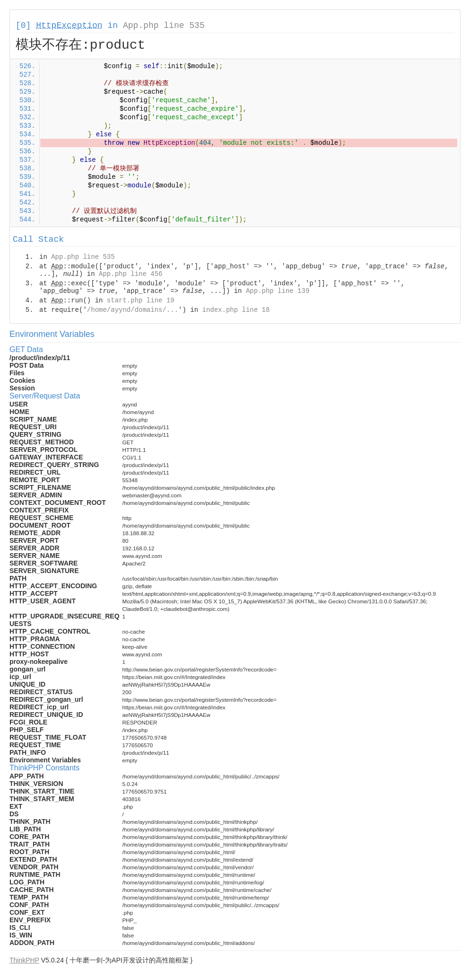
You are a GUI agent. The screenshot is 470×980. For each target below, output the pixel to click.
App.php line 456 (131, 274)
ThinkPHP (24, 960)
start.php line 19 (141, 300)
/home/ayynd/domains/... (133, 310)
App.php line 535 (164, 26)
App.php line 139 (278, 291)
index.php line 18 (236, 310)
